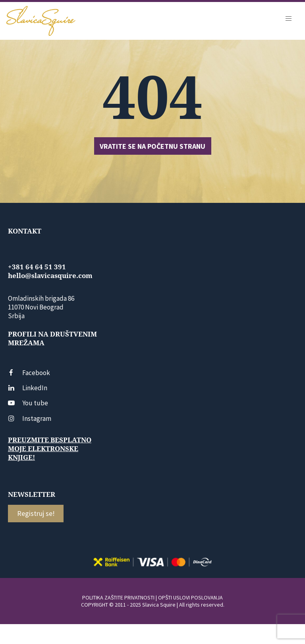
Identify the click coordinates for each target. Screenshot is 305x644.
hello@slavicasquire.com (50, 276)
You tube (28, 403)
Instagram (30, 418)
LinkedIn (28, 388)
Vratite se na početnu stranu (152, 146)
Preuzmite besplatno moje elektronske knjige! (50, 449)
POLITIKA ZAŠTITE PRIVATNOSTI (118, 597)
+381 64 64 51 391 (37, 267)
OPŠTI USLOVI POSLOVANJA (190, 597)
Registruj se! (36, 513)
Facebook (29, 373)
